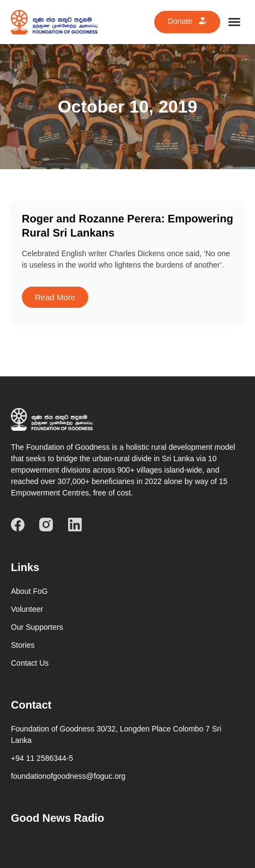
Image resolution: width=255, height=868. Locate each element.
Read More (55, 297)
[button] (234, 22)
